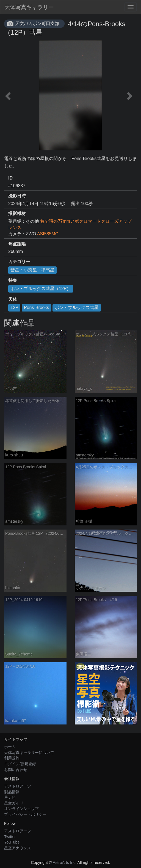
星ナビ (10, 797)
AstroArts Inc (64, 863)
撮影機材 (17, 213)
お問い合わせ (16, 770)
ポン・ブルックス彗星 (77, 308)
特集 (13, 280)
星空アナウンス (18, 848)
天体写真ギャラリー (29, 7)
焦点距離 (17, 244)
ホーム (10, 747)
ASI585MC (48, 234)
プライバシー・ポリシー (25, 814)
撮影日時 (17, 196)
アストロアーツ (18, 786)
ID (10, 178)
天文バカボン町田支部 (37, 24)
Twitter (10, 837)
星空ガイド (14, 803)
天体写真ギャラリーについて (29, 753)
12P (14, 308)
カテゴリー (19, 262)
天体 (13, 299)
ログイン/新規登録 (20, 764)
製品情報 (12, 792)
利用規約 (12, 758)
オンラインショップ (21, 809)
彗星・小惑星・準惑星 (32, 270)
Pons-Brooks (37, 308)
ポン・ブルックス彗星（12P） (41, 289)
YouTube (12, 842)
